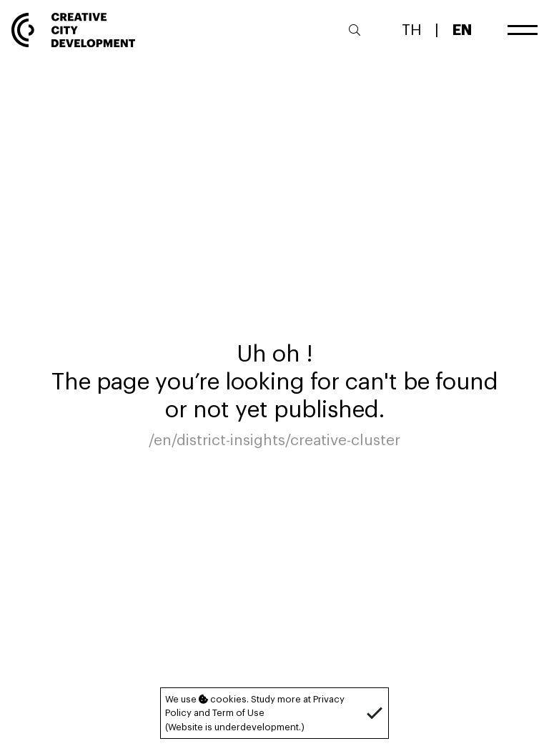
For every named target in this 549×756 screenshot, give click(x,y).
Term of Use (238, 712)
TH (412, 29)
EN (462, 29)
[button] (375, 713)
